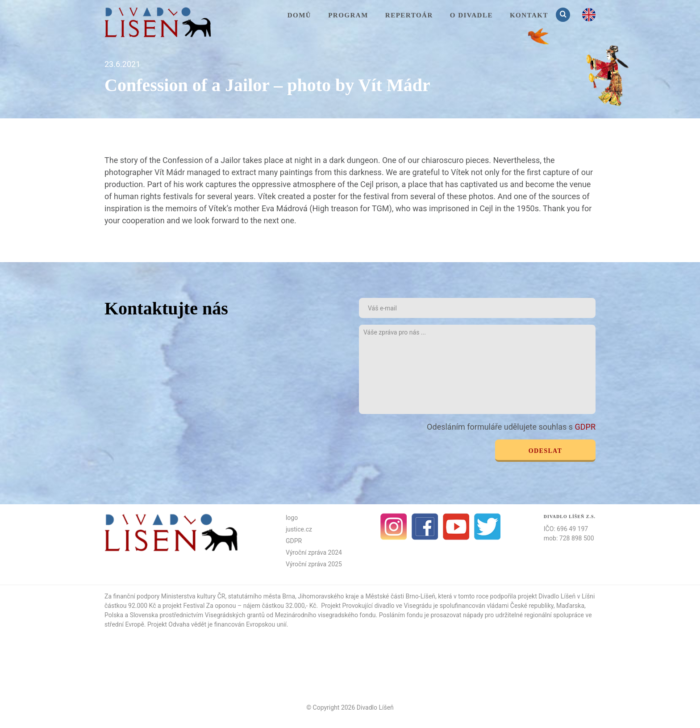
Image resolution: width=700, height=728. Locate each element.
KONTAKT (529, 15)
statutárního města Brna (262, 596)
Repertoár (409, 15)
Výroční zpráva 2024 (314, 552)
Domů (300, 15)
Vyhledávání (564, 15)
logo (292, 518)
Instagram (394, 527)
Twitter (487, 527)
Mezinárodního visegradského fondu (325, 615)
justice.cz (299, 529)
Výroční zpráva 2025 (314, 564)
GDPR (585, 427)
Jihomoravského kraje (328, 596)
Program (348, 15)
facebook (425, 527)
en (589, 15)
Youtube (456, 527)
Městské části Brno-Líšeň (400, 596)
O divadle (471, 15)
